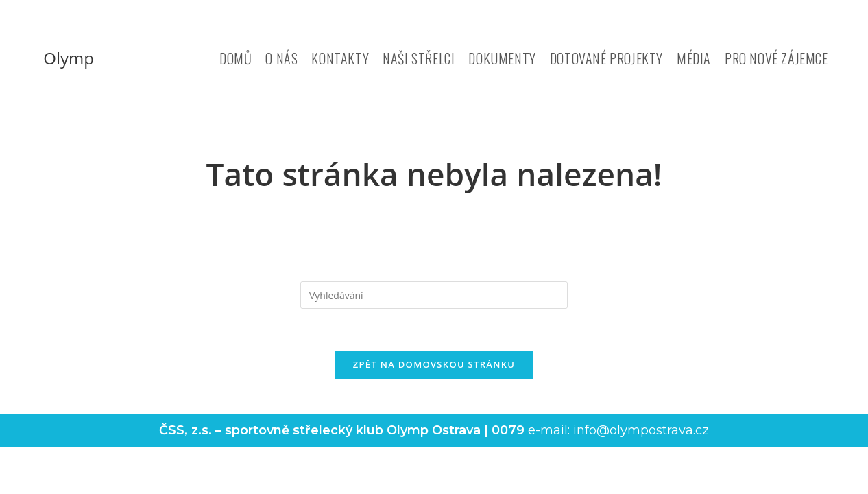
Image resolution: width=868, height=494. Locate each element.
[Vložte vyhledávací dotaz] (434, 295)
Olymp (69, 58)
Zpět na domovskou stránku (434, 364)
